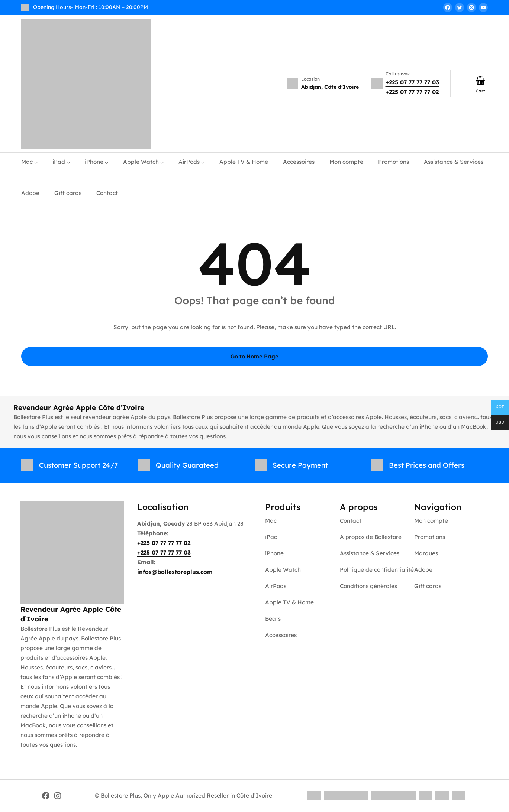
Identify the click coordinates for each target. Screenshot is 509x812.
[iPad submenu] (68, 162)
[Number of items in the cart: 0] (480, 81)
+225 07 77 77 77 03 (412, 82)
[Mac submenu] (36, 162)
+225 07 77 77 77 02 (412, 92)
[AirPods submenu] (203, 162)
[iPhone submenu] (107, 162)
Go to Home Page (254, 356)
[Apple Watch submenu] (162, 162)
